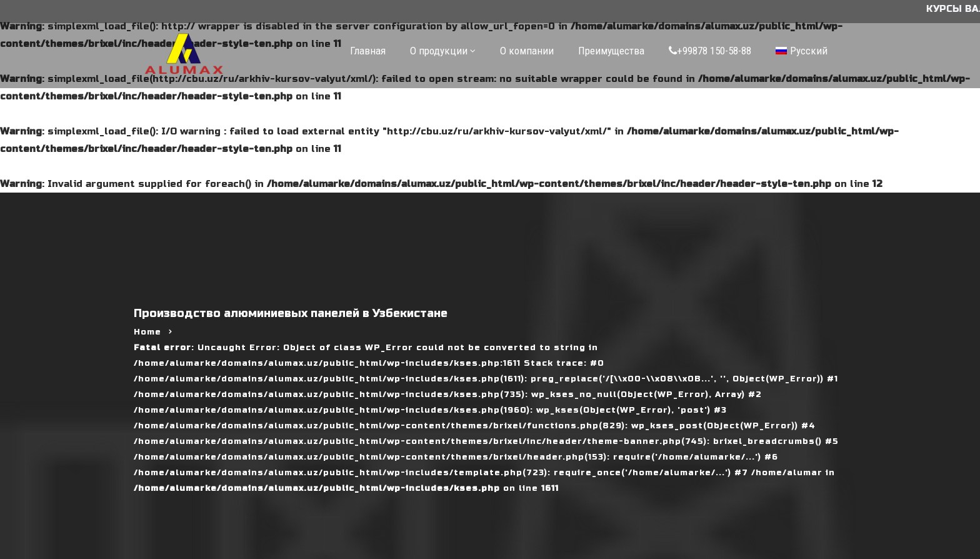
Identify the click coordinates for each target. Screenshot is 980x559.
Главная (368, 51)
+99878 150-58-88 (710, 51)
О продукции (439, 51)
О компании (527, 51)
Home (147, 332)
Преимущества (611, 51)
